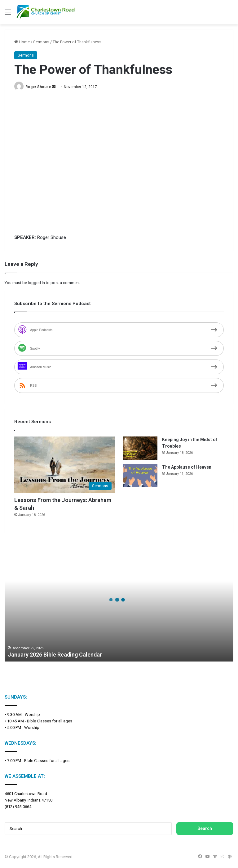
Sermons (41, 42)
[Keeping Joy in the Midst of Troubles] (140, 448)
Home (22, 42)
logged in (36, 283)
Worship (32, 715)
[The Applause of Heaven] (140, 476)
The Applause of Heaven (187, 467)
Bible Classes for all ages (50, 721)
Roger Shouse (38, 87)
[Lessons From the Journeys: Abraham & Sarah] (64, 465)
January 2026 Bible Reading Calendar (55, 655)
